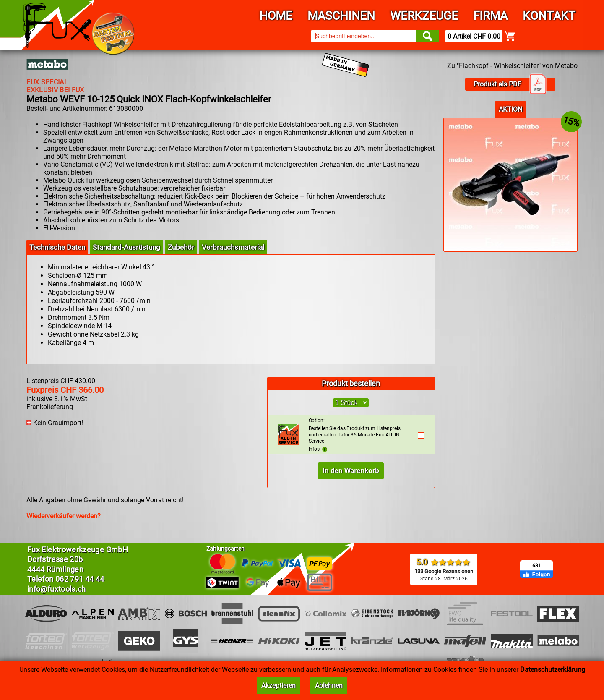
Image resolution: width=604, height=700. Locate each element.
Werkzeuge (424, 16)
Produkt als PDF (510, 84)
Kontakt (549, 16)
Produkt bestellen (351, 383)
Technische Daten (57, 247)
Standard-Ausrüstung (126, 247)
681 (537, 566)
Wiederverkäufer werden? (64, 516)
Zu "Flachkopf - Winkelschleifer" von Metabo (512, 66)
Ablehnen (329, 686)
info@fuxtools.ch (57, 589)
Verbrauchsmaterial (233, 247)
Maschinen (341, 16)
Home (276, 16)
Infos (318, 449)
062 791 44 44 (80, 579)
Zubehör (181, 247)
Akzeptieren (279, 686)
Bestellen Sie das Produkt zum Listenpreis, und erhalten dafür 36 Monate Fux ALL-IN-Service (359, 431)
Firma (490, 16)
